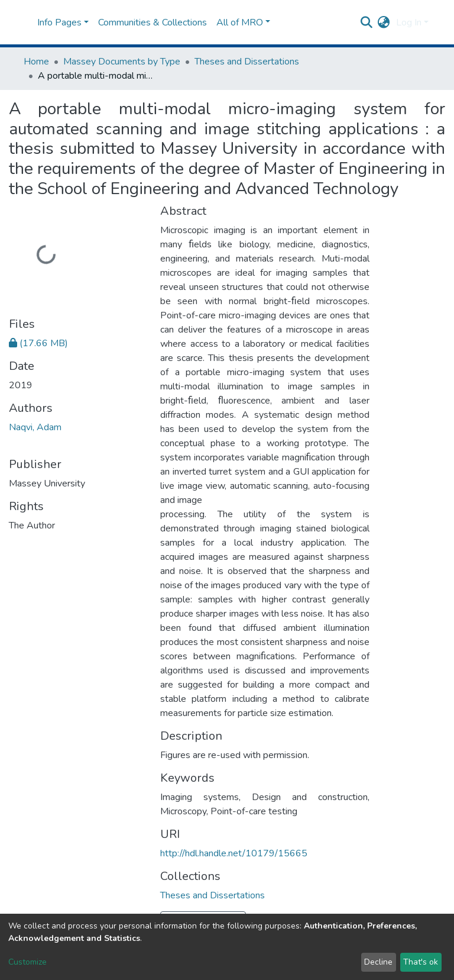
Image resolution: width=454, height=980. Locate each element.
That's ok (421, 962)
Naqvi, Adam (35, 427)
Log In (409, 22)
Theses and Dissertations (247, 62)
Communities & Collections (153, 22)
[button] (384, 22)
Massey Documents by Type (122, 62)
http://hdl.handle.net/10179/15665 (234, 853)
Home (36, 62)
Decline (378, 962)
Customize (27, 962)
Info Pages (59, 22)
